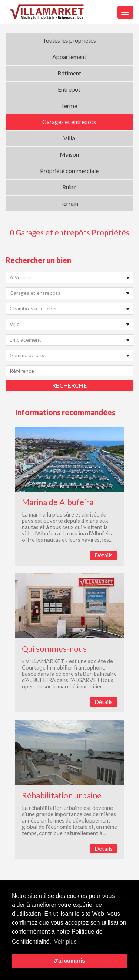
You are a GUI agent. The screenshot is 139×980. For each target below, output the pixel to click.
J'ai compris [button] (69, 961)
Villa (69, 138)
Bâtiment (69, 73)
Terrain (69, 203)
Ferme (69, 106)
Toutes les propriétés (69, 40)
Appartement (69, 57)
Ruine (69, 187)
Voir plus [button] (65, 942)
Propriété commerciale (69, 171)
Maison (69, 154)
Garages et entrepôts (69, 122)
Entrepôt (69, 89)
